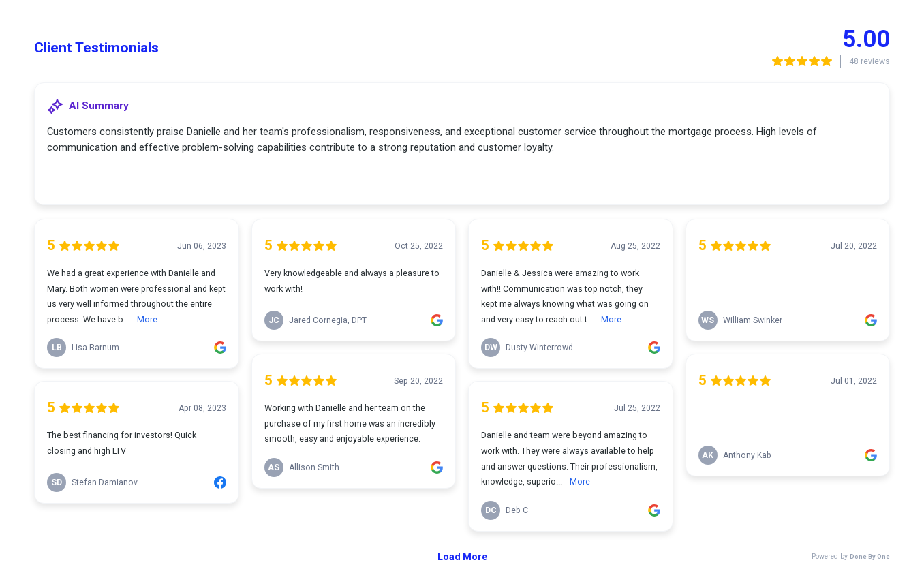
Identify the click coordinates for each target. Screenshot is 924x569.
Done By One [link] (870, 556)
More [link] (147, 319)
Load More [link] (462, 557)
